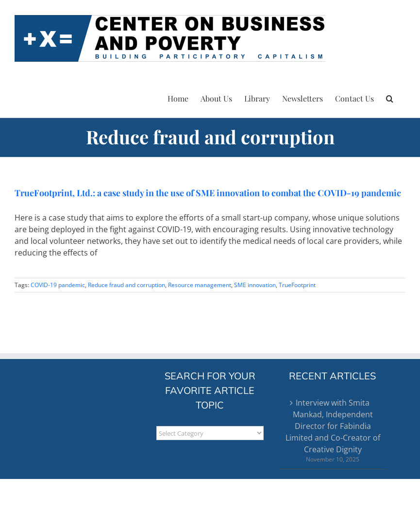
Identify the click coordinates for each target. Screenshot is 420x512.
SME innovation (255, 285)
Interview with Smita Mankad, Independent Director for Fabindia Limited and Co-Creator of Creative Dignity (333, 426)
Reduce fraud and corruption (126, 285)
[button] (390, 97)
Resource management (200, 285)
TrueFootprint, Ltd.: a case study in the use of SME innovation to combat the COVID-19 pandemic (208, 193)
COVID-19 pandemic (58, 285)
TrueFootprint (297, 285)
